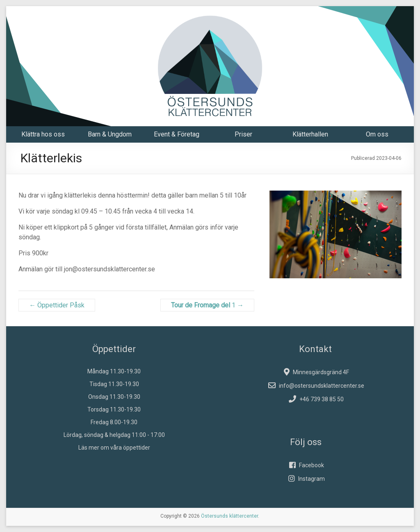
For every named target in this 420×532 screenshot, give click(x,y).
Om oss (377, 134)
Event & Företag (177, 134)
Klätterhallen (310, 134)
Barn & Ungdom (110, 134)
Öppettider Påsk (57, 305)
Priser (243, 134)
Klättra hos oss (43, 134)
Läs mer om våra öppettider (114, 448)
